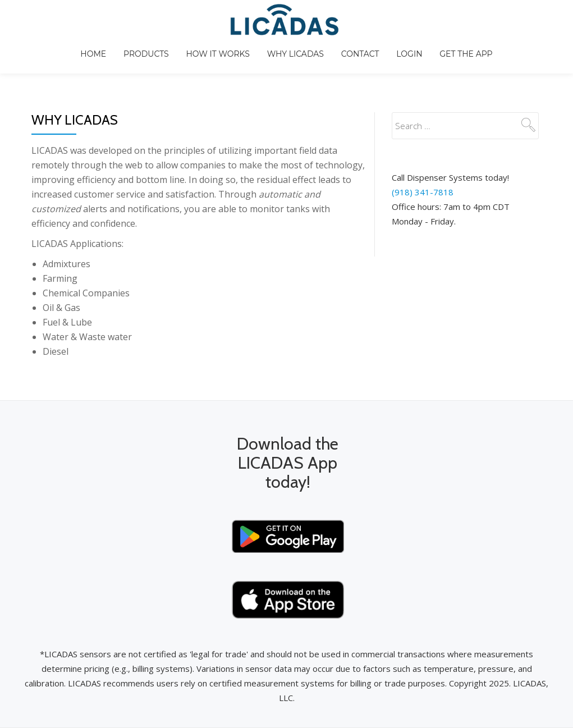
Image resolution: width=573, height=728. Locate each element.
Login (461, 59)
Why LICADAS (341, 59)
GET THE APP (521, 59)
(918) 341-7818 (423, 147)
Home (131, 59)
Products (187, 59)
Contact (409, 59)
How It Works (261, 59)
